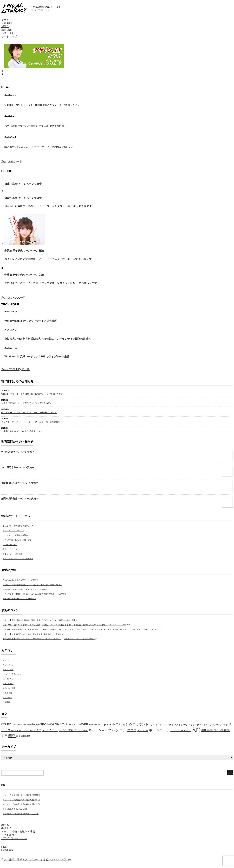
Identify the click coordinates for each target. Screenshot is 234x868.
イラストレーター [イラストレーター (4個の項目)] (156, 725)
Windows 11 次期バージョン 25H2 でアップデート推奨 (37, 357)
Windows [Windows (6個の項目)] (93, 725)
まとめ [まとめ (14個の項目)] (127, 724)
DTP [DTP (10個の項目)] (4, 724)
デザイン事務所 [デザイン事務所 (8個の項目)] (67, 730)
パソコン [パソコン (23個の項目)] (119, 730)
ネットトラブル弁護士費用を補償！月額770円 (21, 800)
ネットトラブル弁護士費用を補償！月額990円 (21, 804)
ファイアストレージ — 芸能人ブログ (79, 639)
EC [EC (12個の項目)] (9, 724)
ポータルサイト (9, 679)
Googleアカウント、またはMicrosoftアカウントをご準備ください (42, 105)
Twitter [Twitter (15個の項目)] (67, 724)
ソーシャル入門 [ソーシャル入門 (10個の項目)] (32, 730)
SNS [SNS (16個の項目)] (58, 724)
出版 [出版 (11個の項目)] (204, 730)
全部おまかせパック (11, 549)
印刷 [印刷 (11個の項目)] (215, 730)
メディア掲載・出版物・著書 (18, 832)
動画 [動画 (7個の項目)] (210, 730)
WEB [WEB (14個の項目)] (85, 724)
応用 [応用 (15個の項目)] (4, 736)
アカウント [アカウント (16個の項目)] (140, 724)
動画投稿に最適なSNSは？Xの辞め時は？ (19, 599)
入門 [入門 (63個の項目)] (196, 730)
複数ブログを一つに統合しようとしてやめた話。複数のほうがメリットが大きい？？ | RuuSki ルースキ (85, 625)
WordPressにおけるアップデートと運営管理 (31, 321)
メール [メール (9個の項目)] (187, 730)
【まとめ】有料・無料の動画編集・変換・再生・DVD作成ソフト (29, 620)
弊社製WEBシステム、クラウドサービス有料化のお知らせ (39, 147)
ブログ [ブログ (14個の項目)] (132, 730)
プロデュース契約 (10, 545)
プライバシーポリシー (14, 838)
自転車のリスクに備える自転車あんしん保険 (21, 814)
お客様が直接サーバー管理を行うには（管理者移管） (36, 126)
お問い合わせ (9, 33)
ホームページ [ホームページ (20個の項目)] (159, 730)
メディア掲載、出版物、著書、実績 (17, 540)
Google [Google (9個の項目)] (36, 725)
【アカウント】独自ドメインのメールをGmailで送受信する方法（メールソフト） (36, 594)
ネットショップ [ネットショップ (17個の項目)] (100, 730)
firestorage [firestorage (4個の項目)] (27, 725)
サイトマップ (9, 37)
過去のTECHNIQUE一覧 (15, 369)
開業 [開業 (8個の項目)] (28, 736)
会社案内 (6, 23)
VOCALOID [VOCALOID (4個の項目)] (76, 725)
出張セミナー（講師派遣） (13, 554)
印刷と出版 (7, 698)
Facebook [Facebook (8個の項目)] (17, 725)
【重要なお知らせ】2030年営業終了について (23, 431)
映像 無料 (58, 634)
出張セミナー (9, 828)
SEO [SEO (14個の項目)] (43, 724)
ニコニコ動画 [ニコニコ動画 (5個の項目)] (82, 731)
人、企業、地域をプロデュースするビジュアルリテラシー (38, 859)
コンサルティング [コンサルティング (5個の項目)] (220, 725)
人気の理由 (7, 693)
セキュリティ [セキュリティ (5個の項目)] (17, 731)
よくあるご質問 (9, 688)
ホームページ (8, 684)
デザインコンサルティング (13, 530)
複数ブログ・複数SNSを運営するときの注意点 (22, 625)
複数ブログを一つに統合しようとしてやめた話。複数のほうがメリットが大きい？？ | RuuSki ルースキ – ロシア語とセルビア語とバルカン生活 (101, 629)
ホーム (5, 20)
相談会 (5, 26)
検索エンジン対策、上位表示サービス (18, 559)
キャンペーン (8, 665)
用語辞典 (6, 702)
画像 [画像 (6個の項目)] (18, 736)
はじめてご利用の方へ (12, 674)
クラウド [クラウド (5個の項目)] (193, 725)
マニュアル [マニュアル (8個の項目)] (177, 730)
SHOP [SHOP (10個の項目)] (51, 724)
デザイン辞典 (8, 670)
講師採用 (6, 30)
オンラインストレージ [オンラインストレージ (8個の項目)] (176, 725)
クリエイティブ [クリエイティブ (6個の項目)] (204, 725)
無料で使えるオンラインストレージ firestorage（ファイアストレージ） (32, 639)
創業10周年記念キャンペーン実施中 (25, 251)
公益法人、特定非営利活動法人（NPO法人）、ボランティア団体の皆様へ (48, 339)
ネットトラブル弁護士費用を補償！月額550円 (21, 795)
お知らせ (6, 660)
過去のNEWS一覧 (12, 162)
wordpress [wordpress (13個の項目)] (105, 724)
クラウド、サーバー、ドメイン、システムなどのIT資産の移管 (31, 422)
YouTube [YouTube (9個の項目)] (117, 725)
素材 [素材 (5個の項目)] (23, 736)
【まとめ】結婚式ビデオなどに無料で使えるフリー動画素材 (27, 634)
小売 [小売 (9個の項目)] (221, 730)
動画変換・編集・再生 (66, 620)
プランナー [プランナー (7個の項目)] (143, 730)
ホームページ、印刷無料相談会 (15, 535)
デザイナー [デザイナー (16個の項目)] (50, 730)
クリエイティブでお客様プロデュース (18, 526)
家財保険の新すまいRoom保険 (15, 809)
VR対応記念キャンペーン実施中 (23, 184)
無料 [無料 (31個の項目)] (12, 736)
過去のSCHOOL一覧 (13, 298)
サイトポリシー (10, 835)
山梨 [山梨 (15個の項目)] (227, 730)
